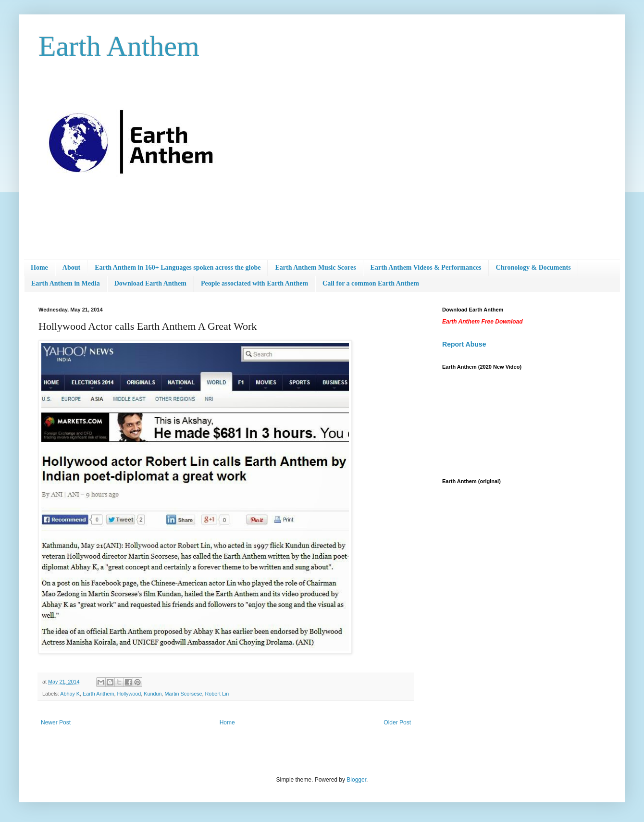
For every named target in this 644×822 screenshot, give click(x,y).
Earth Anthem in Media (66, 283)
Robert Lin (217, 694)
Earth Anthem (119, 46)
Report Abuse (464, 344)
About (71, 268)
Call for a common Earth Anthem (371, 283)
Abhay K (70, 694)
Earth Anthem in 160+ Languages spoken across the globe (178, 268)
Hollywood (129, 694)
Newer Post (56, 722)
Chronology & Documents (533, 268)
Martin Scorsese (184, 694)
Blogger (356, 780)
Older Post (397, 722)
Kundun (153, 694)
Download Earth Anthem (150, 283)
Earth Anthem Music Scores (315, 268)
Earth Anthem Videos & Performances (426, 268)
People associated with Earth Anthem (254, 283)
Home (39, 268)
